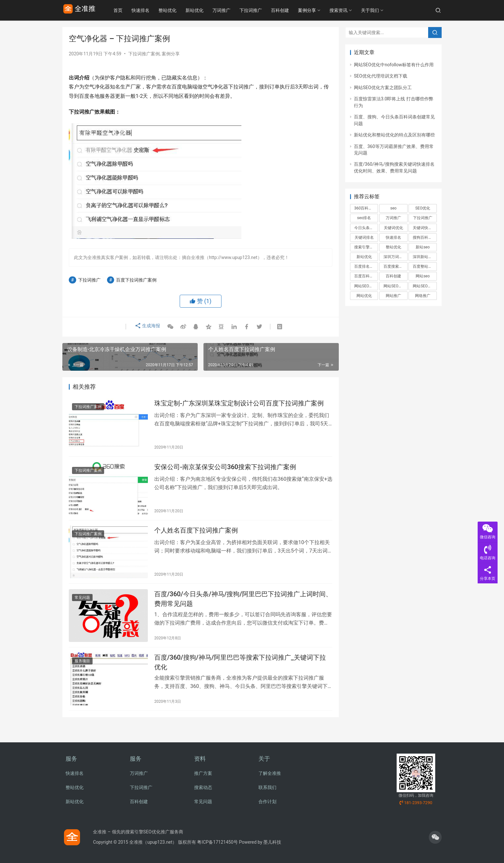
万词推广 (236, 10)
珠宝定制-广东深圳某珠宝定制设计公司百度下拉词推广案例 (239, 404)
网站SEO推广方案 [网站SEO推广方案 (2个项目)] (425, 286)
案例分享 (321, 10)
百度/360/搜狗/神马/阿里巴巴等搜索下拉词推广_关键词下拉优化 (240, 673)
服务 (71, 759)
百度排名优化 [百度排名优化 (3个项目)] (366, 266)
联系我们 (267, 787)
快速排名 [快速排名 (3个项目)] (393, 237)
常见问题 (82, 606)
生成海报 (146, 327)
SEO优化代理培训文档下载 (381, 76)
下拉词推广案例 (144, 54)
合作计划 (267, 802)
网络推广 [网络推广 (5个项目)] (423, 296)
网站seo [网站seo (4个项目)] (423, 276)
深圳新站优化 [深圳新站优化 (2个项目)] (424, 257)
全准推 (136, 842)
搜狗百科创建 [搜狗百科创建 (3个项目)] (424, 237)
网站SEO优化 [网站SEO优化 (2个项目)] (365, 286)
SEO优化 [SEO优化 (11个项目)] (423, 208)
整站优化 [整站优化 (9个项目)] (393, 247)
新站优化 (209, 10)
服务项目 (82, 672)
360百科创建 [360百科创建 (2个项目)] (365, 208)
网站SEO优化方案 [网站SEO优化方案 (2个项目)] (395, 286)
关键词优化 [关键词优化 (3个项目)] (393, 228)
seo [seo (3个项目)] (393, 208)
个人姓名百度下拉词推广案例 (196, 536)
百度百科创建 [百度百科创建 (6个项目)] (366, 276)
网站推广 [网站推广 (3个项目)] (393, 296)
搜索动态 (203, 787)
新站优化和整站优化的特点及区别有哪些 (394, 135)
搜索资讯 (353, 10)
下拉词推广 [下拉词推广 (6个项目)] (423, 218)
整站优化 (182, 10)
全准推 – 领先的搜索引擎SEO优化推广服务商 (138, 832)
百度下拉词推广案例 (136, 280)
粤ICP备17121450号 (217, 842)
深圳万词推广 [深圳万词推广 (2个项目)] (395, 257)
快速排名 (155, 10)
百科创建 (294, 10)
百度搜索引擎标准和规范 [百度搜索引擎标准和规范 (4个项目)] (395, 266)
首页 (132, 10)
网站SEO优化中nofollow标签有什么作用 (394, 65)
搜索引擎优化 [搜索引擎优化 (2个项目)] (366, 247)
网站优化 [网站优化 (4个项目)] (364, 296)
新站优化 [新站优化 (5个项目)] (364, 257)
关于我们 (384, 10)
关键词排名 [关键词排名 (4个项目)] (364, 237)
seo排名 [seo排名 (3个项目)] (364, 218)
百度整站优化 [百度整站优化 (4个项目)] (424, 266)
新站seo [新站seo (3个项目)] (423, 247)
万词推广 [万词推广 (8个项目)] (393, 218)
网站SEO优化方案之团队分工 (383, 88)
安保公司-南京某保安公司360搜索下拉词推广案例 (225, 470)
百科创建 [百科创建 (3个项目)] (393, 276)
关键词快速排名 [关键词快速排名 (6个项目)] (425, 228)
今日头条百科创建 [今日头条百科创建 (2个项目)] (366, 228)
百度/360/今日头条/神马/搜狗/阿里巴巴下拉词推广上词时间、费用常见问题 (243, 607)
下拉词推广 (265, 10)
